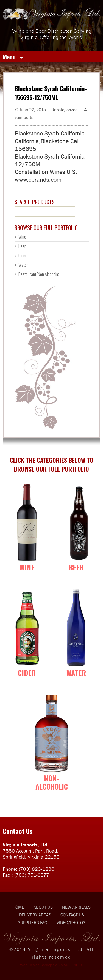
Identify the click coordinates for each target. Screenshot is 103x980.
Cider (23, 255)
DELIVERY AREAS (35, 915)
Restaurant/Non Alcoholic (39, 274)
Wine (22, 237)
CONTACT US (72, 915)
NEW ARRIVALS (76, 907)
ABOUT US (43, 907)
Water (23, 265)
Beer (22, 246)
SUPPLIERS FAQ (33, 922)
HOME (18, 907)
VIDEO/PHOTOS (71, 922)
